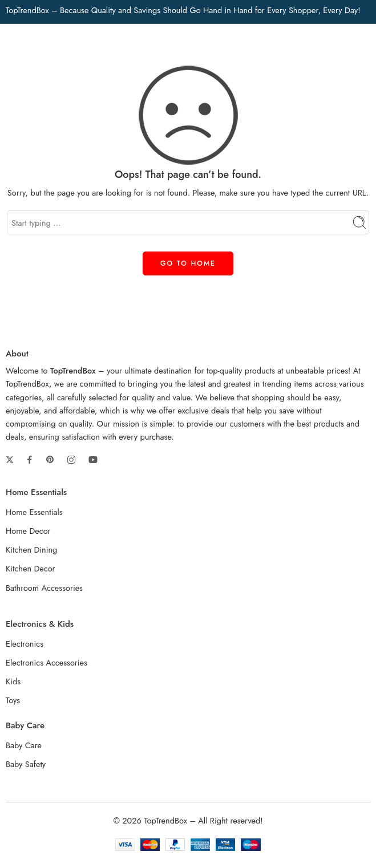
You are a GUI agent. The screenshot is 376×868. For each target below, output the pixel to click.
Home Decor (28, 531)
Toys (13, 700)
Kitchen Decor (31, 568)
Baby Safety (26, 764)
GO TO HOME (188, 263)
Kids (13, 681)
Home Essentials (34, 512)
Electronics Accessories (47, 662)
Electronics (25, 644)
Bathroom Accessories (44, 588)
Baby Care (24, 745)
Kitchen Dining (31, 549)
